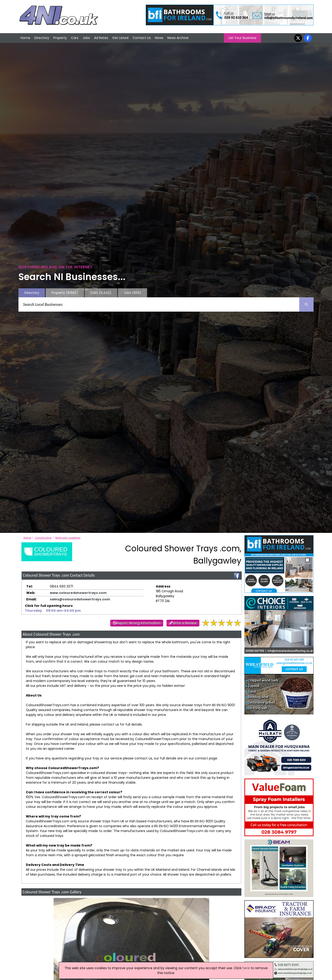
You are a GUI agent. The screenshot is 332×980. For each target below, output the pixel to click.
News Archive (178, 38)
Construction (43, 538)
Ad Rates (101, 38)
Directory (42, 38)
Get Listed (120, 38)
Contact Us (142, 38)
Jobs (86, 38)
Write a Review (185, 623)
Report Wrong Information (138, 623)
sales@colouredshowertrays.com (80, 599)
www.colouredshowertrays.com (78, 593)
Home (25, 38)
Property (60, 38)
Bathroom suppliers (68, 538)
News (159, 38)
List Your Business (242, 38)
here (246, 968)
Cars (75, 38)
